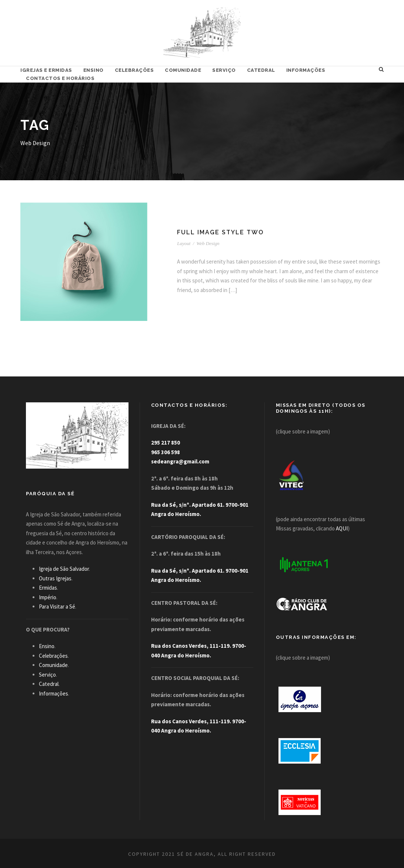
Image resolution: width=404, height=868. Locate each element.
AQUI (342, 528)
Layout (184, 243)
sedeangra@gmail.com (180, 461)
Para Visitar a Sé (57, 606)
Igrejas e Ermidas (46, 70)
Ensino (94, 70)
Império (48, 597)
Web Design (208, 243)
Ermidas (48, 588)
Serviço (224, 70)
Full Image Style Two (220, 232)
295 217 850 (166, 443)
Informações (306, 70)
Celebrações (134, 70)
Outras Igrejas (55, 578)
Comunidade (183, 70)
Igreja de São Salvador (64, 569)
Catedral (261, 70)
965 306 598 (166, 452)
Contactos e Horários (60, 78)
